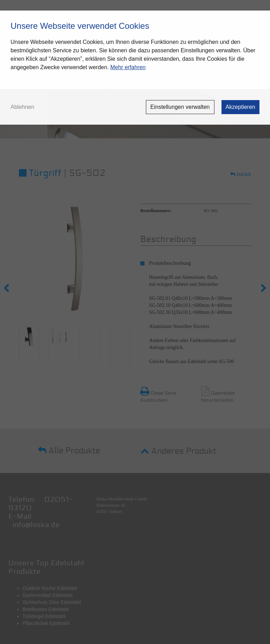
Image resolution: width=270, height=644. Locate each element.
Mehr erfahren (128, 67)
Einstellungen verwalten (180, 107)
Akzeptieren (241, 107)
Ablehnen (22, 107)
